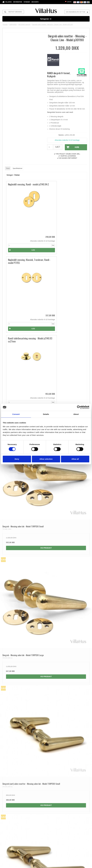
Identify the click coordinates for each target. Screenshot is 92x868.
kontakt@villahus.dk (18, 807)
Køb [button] (72, 147)
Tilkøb (8, 168)
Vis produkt (46, 373)
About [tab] (76, 414)
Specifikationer (17, 168)
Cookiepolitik (52, 865)
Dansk (68, 2)
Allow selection (46, 459)
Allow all (75, 459)
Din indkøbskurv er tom (78, 12)
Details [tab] (46, 414)
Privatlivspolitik (41, 865)
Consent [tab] (16, 414)
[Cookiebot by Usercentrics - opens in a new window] (79, 407)
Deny (17, 459)
